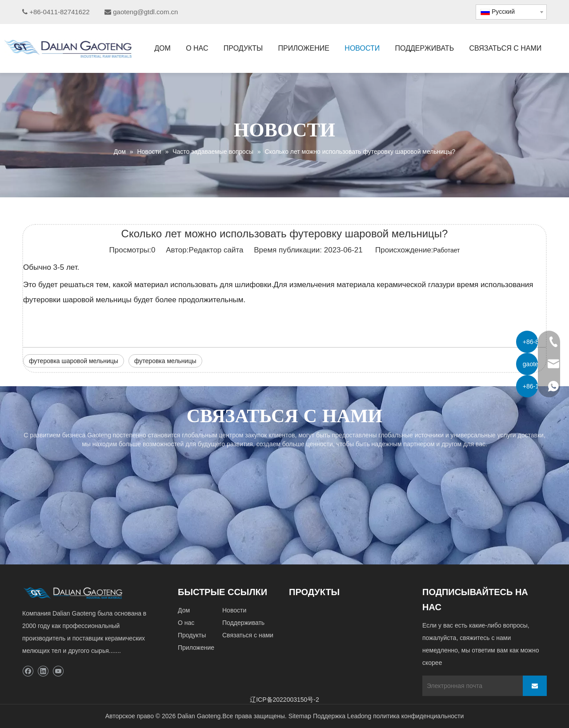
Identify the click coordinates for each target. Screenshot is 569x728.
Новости (234, 610)
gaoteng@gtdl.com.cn (145, 12)
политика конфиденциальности (418, 716)
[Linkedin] (43, 671)
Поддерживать (243, 623)
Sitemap (300, 716)
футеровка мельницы (165, 361)
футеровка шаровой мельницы (74, 361)
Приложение (196, 648)
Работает (447, 250)
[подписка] (535, 686)
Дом (184, 610)
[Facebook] (28, 671)
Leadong (359, 716)
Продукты (192, 635)
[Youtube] (58, 671)
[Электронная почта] (470, 686)
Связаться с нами (248, 635)
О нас (186, 623)
